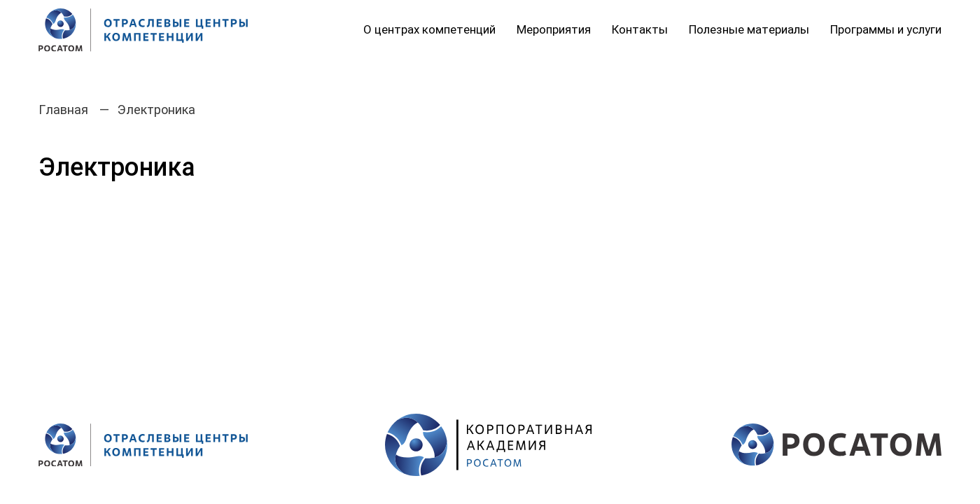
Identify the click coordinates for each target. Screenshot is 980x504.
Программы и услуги (886, 29)
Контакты (640, 29)
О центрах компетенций (429, 29)
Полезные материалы (749, 29)
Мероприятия (554, 29)
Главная (63, 110)
